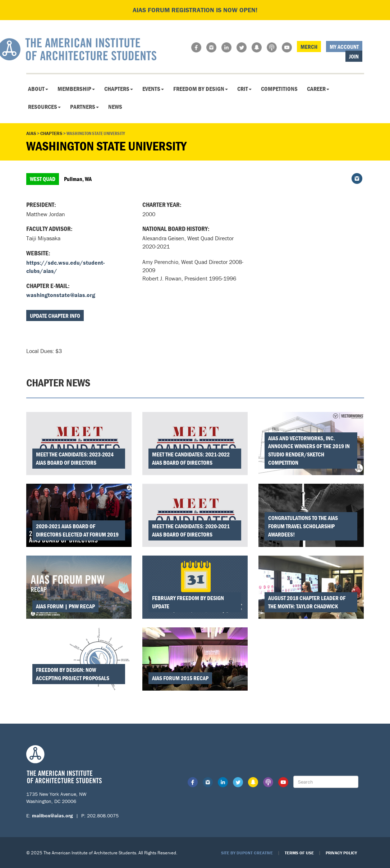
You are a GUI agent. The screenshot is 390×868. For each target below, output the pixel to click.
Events (153, 89)
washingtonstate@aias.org (61, 295)
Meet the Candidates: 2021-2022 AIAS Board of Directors (191, 458)
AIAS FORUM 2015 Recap (180, 678)
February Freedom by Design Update (188, 602)
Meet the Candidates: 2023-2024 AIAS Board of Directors (75, 458)
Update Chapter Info (55, 316)
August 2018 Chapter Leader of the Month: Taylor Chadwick (307, 602)
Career (318, 89)
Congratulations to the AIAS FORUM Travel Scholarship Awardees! (303, 526)
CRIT (244, 89)
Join (354, 56)
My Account (344, 47)
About (38, 89)
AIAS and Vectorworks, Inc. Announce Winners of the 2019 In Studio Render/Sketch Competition (309, 451)
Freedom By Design (201, 89)
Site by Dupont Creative (247, 853)
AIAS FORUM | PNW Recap (65, 606)
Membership (76, 89)
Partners (84, 107)
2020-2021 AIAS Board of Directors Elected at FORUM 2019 (77, 530)
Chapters (119, 89)
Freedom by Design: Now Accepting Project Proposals (73, 674)
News (115, 107)
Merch (309, 47)
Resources (44, 107)
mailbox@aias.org (52, 816)
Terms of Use (299, 853)
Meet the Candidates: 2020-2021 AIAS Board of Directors (191, 530)
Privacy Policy (341, 853)
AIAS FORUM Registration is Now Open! (195, 10)
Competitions (279, 89)
